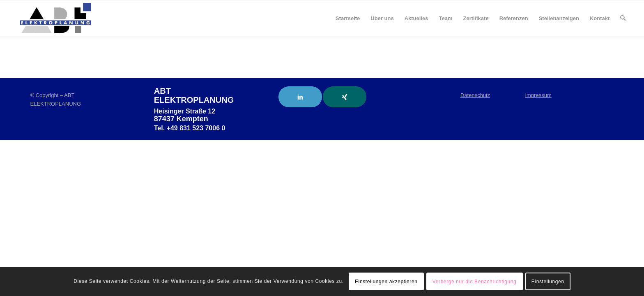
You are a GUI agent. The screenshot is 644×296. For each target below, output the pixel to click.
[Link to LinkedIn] (300, 97)
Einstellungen (548, 282)
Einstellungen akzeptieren (386, 282)
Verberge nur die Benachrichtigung (475, 282)
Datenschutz (475, 95)
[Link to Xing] (345, 97)
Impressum (538, 95)
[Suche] (623, 18)
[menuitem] (348, 18)
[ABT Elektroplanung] (55, 18)
